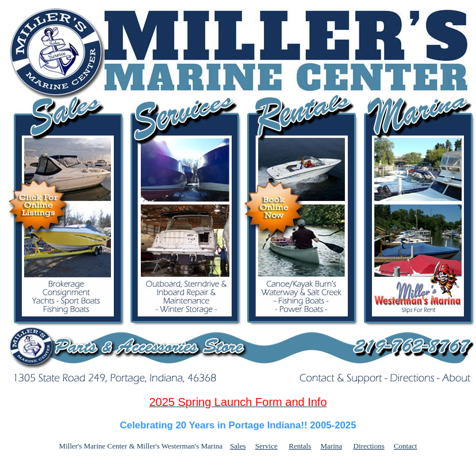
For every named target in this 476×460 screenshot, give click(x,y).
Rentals (300, 446)
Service (266, 446)
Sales (238, 446)
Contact (405, 446)
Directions (369, 446)
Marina (332, 446)
